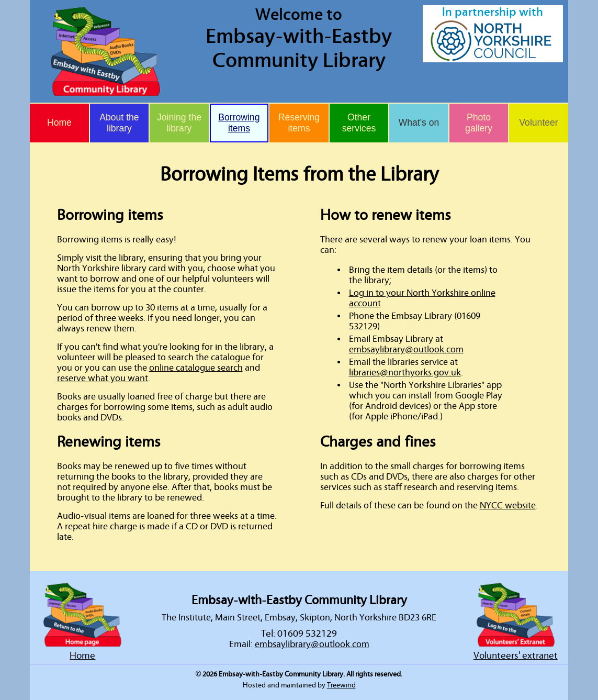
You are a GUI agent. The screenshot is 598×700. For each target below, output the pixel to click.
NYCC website (508, 506)
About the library (119, 123)
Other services (359, 123)
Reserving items (299, 123)
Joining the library (179, 123)
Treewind (341, 685)
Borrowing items (239, 123)
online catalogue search (196, 368)
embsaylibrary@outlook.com (406, 350)
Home (59, 123)
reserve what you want (103, 379)
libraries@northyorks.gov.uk (405, 373)
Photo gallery (479, 123)
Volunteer (538, 123)
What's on (419, 123)
